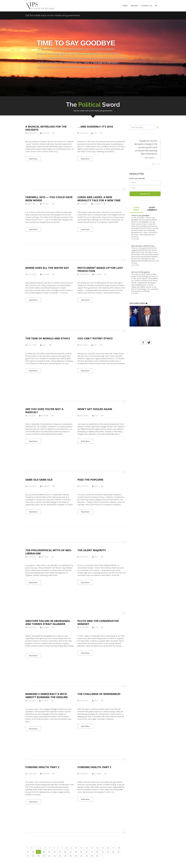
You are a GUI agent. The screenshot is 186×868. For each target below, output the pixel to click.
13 (92, 848)
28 (76, 852)
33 (102, 852)
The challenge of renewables (99, 694)
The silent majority (92, 550)
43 (60, 856)
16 (108, 848)
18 (119, 848)
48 (86, 856)
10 (76, 848)
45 (70, 856)
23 (49, 852)
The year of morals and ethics (48, 338)
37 (28, 856)
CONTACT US (147, 6)
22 (44, 852)
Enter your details (137, 178)
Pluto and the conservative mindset (98, 622)
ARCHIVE (134, 6)
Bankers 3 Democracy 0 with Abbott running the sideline (46, 695)
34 (108, 852)
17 (113, 848)
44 (65, 856)
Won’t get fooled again (95, 409)
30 (86, 852)
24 (54, 852)
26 (65, 852)
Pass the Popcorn (90, 480)
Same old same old (39, 480)
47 (81, 856)
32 (97, 852)
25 (60, 852)
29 (81, 852)
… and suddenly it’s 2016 (95, 126)
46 (76, 856)
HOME (125, 6)
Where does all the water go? (47, 268)
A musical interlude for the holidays (46, 128)
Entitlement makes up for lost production (100, 269)
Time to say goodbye (140, 215)
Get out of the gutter (141, 272)
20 (33, 852)
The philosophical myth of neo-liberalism (49, 552)
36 (119, 852)
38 (33, 856)
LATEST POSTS (136, 209)
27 (70, 852)
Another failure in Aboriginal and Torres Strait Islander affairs (48, 624)
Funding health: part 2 (42, 767)
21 (38, 852)
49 (92, 856)
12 (87, 848)
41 (49, 856)
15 (103, 848)
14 (97, 848)
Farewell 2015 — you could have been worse (49, 199)
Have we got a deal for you (143, 246)
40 (44, 856)
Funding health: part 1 (94, 767)
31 (92, 852)
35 (113, 852)
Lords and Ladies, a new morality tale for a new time (99, 199)
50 (97, 856)
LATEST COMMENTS (152, 209)
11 (81, 848)
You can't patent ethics (95, 338)
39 (38, 856)
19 (28, 852)
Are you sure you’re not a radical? (44, 410)
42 (54, 856)
